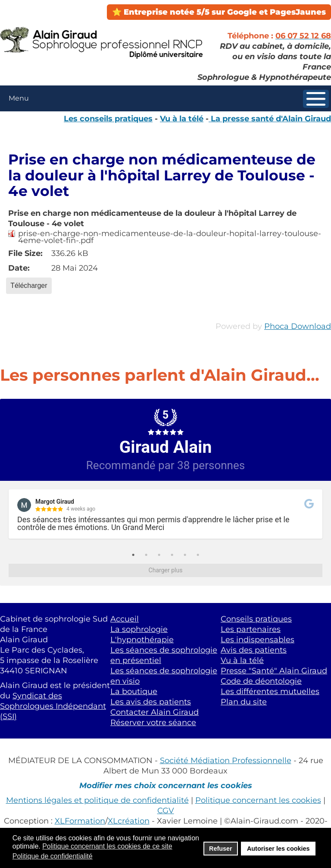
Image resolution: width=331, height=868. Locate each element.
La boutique (134, 691)
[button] (316, 99)
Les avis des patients (151, 702)
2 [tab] (146, 555)
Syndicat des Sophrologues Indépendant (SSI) (53, 706)
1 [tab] (133, 555)
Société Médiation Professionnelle (226, 760)
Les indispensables (258, 639)
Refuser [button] (221, 849)
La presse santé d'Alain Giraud (270, 118)
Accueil (125, 619)
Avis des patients (254, 650)
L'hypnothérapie (142, 639)
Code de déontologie (261, 681)
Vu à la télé (182, 118)
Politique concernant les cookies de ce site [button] (107, 846)
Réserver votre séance (153, 722)
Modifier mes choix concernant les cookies (166, 785)
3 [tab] (159, 555)
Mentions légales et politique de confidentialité (97, 800)
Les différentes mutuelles (270, 691)
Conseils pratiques (256, 619)
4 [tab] (172, 555)
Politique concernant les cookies (258, 800)
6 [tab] (198, 555)
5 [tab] (185, 555)
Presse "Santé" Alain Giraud (274, 671)
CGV (166, 810)
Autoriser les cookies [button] (278, 849)
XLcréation (129, 821)
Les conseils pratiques (108, 118)
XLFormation (80, 821)
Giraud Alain (166, 447)
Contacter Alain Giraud (155, 712)
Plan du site (244, 702)
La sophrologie (139, 629)
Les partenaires (251, 629)
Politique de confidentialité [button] (53, 856)
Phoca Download (298, 326)
